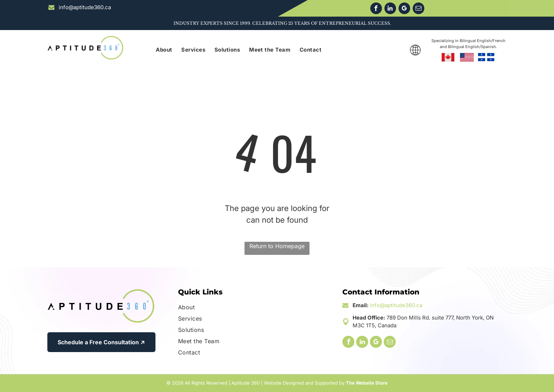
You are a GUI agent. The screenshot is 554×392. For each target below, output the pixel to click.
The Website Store (367, 383)
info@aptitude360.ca (396, 305)
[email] (419, 9)
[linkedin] (390, 9)
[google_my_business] (404, 9)
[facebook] (376, 9)
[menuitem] (164, 50)
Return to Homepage (277, 246)
